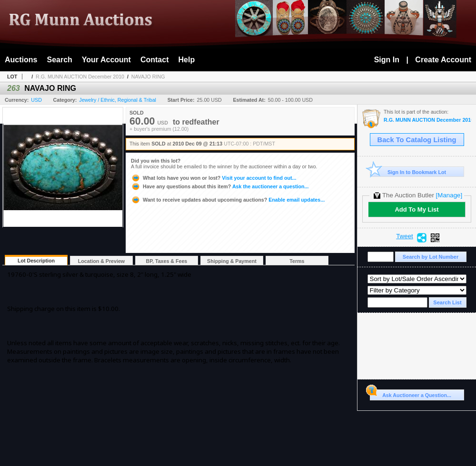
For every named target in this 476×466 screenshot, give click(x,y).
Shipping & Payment (232, 261)
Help (187, 60)
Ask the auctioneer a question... (220, 186)
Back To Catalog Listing (417, 140)
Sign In (387, 60)
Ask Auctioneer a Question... (411, 394)
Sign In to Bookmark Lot (408, 172)
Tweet (405, 236)
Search (59, 60)
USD (36, 100)
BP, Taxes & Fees (167, 261)
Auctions (21, 60)
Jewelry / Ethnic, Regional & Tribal (118, 100)
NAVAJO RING (148, 77)
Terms (297, 261)
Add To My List (416, 209)
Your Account (106, 60)
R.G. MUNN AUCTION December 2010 (80, 77)
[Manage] (449, 195)
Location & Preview (101, 261)
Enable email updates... (228, 200)
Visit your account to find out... (213, 178)
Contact (155, 60)
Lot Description (36, 261)
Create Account (443, 60)
